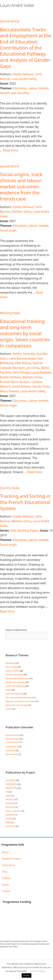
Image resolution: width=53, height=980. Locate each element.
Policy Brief (11, 750)
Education (20, 88)
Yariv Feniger (21, 372)
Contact (6, 891)
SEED (8, 796)
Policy (8, 690)
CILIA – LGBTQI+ (13, 811)
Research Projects (11, 859)
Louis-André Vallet (24, 79)
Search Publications (16, 630)
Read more (11, 150)
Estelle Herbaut (23, 74)
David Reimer (21, 386)
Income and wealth (14, 675)
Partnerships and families (17, 678)
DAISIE (9, 819)
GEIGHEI (9, 815)
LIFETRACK (10, 780)
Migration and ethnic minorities (20, 701)
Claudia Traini (41, 386)
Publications (9, 865)
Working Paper (10, 313)
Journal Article (10, 21)
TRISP (8, 822)
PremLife (10, 807)
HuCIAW (9, 803)
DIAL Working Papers (25, 530)
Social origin (8, 230)
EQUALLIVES (11, 788)
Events (6, 885)
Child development (14, 694)
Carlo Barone (18, 358)
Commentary (12, 747)
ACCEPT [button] (27, 975)
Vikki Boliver (23, 363)
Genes (8, 709)
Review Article (12, 754)
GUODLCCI (10, 826)
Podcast (6, 878)
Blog (5, 872)
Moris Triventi (9, 391)
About (5, 852)
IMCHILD (10, 799)
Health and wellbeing (15, 686)
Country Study (10, 488)
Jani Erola (33, 368)
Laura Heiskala (41, 372)
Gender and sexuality (14, 93)
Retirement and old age (16, 705)
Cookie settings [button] (38, 971)
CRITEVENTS (11, 784)
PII (7, 792)
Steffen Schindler (24, 354)
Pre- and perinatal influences (19, 698)
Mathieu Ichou (21, 212)
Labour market (38, 88)
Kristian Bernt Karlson (15, 382)
